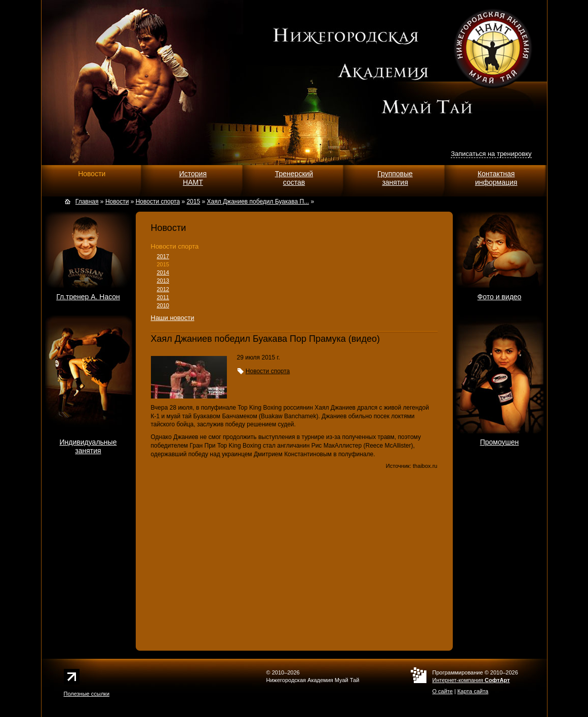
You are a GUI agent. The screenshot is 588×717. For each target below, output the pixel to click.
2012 (163, 289)
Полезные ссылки (87, 694)
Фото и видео (500, 297)
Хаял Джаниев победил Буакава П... (258, 202)
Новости (92, 174)
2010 (163, 305)
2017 (163, 256)
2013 (163, 281)
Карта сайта (473, 691)
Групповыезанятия (395, 178)
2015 (163, 264)
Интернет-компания (471, 680)
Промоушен (500, 442)
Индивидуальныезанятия (88, 446)
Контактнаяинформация (496, 178)
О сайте (443, 691)
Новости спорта (175, 246)
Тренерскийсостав (294, 178)
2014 (163, 272)
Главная (87, 202)
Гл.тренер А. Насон (88, 297)
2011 (163, 297)
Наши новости (173, 318)
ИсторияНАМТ (193, 178)
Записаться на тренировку (491, 154)
